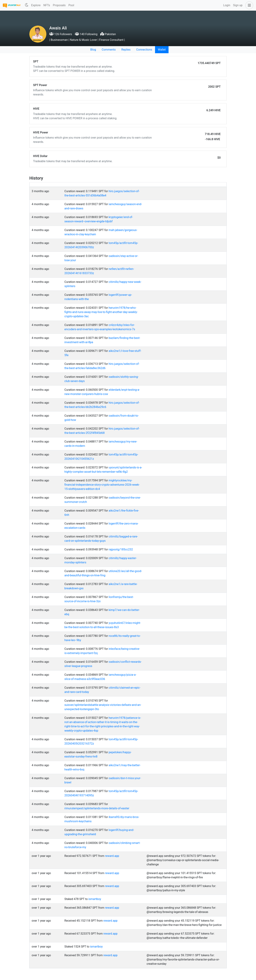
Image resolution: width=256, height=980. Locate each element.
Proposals (59, 5)
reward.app (112, 856)
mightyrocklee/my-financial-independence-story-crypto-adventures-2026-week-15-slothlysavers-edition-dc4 (102, 485)
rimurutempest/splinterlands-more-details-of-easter (97, 808)
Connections (144, 50)
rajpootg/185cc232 (121, 549)
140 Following (86, 34)
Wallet (162, 50)
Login (227, 5)
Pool (71, 5)
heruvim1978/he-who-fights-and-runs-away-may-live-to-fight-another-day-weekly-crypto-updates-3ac (101, 312)
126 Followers (61, 34)
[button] (249, 5)
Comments (109, 50)
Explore (36, 5)
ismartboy (95, 899)
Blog (93, 50)
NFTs (47, 5)
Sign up (238, 5)
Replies (126, 50)
